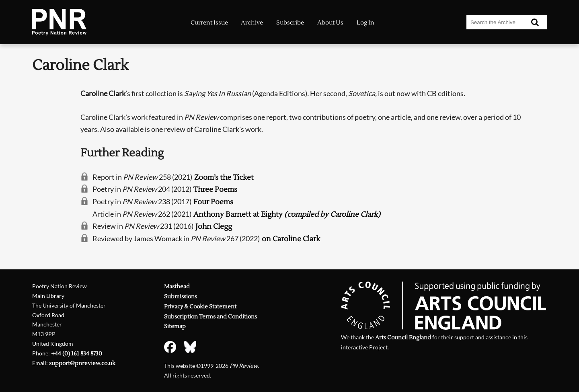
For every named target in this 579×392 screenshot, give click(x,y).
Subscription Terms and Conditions (210, 317)
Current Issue (209, 23)
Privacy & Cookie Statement (200, 307)
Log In (365, 23)
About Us (330, 23)
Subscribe (290, 23)
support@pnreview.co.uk (82, 363)
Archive (252, 23)
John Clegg (214, 227)
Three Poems (215, 190)
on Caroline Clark (291, 239)
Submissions (181, 297)
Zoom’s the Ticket (224, 178)
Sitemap (175, 326)
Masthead (177, 286)
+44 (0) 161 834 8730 (77, 354)
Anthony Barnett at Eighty (287, 214)
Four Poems (213, 202)
